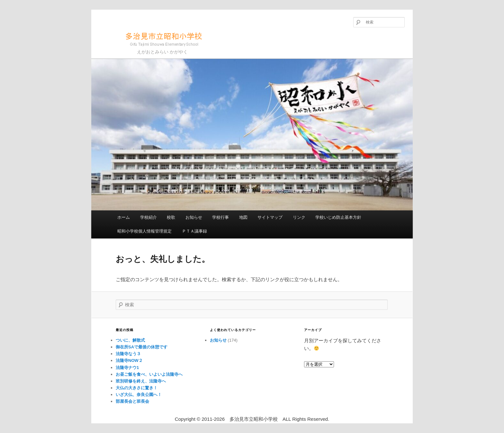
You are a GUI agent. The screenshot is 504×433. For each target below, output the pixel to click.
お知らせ (194, 217)
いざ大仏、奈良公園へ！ (139, 395)
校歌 (171, 217)
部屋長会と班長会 (132, 401)
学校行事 (221, 217)
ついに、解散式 (130, 340)
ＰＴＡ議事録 (194, 231)
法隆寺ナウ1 (127, 368)
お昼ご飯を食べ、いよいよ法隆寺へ (149, 374)
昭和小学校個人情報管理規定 (144, 231)
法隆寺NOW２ (129, 360)
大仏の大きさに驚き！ (137, 388)
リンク (299, 217)
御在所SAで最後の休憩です (142, 347)
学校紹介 (148, 217)
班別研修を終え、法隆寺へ (141, 381)
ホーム (124, 217)
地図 (243, 217)
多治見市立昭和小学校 (154, 38)
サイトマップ (270, 217)
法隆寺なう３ (128, 354)
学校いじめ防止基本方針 (338, 217)
